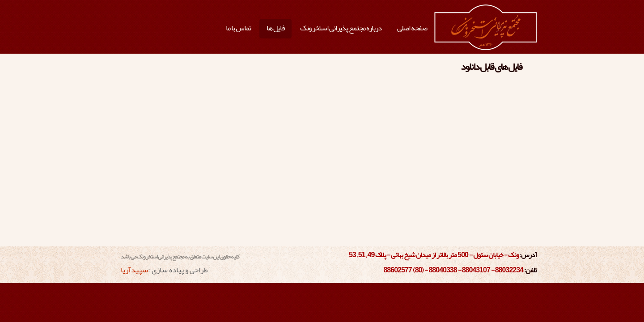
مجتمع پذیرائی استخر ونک (485, 28)
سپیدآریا (134, 270)
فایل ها (275, 28)
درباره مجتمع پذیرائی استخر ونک (341, 28)
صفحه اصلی (412, 28)
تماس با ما (238, 28)
